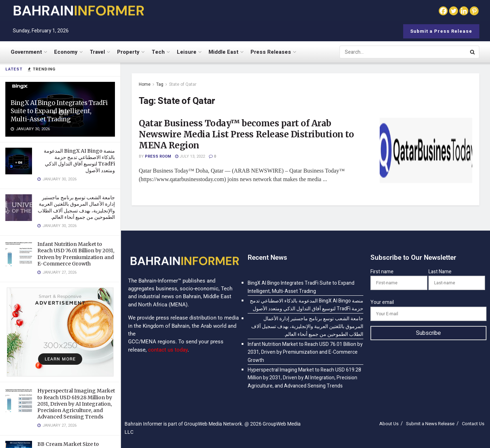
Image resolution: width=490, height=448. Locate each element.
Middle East (223, 52)
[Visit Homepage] (78, 10)
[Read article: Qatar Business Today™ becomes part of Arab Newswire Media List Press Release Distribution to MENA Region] (426, 151)
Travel (97, 52)
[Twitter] (454, 11)
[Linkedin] (464, 11)
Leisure (187, 52)
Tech (158, 52)
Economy (66, 52)
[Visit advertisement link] (60, 332)
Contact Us (473, 424)
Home (145, 84)
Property (128, 52)
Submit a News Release (430, 424)
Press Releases (271, 52)
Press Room (158, 156)
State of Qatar (183, 84)
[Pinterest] (474, 11)
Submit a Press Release (441, 31)
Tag (160, 84)
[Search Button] (473, 52)
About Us (389, 424)
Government (26, 52)
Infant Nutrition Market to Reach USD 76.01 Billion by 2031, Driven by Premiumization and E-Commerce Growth (76, 254)
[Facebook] (443, 11)
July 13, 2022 (190, 156)
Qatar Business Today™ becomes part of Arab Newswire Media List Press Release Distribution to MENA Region (246, 134)
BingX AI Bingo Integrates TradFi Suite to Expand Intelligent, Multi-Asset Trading (59, 111)
